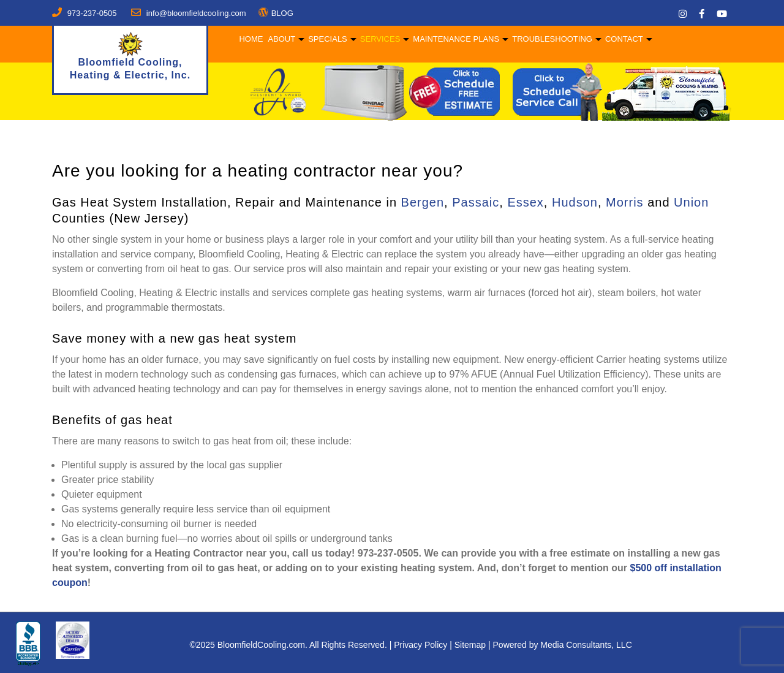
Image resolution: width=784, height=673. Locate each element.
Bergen (423, 202)
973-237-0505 (92, 13)
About (281, 39)
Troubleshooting (552, 39)
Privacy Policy (420, 645)
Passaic (476, 202)
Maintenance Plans (455, 39)
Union (691, 202)
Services (379, 39)
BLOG (282, 13)
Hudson (575, 202)
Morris (625, 202)
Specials (327, 39)
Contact (624, 39)
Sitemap (470, 645)
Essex (525, 202)
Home (250, 39)
